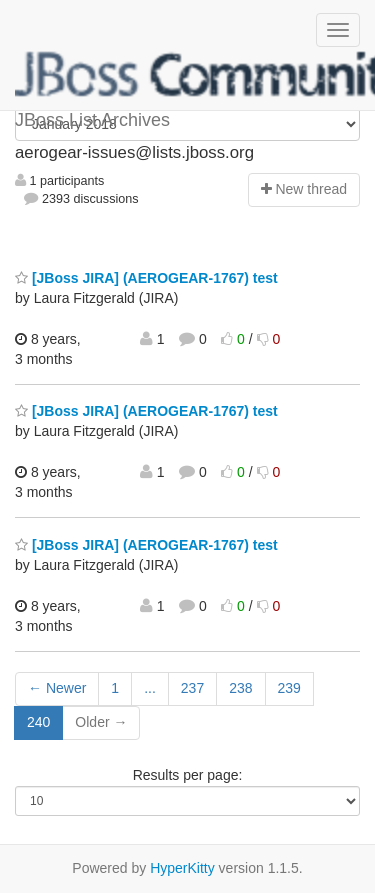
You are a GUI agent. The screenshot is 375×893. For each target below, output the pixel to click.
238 (240, 688)
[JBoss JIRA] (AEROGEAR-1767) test (146, 278)
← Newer (57, 688)
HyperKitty (182, 868)
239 (289, 688)
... (150, 688)
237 (192, 688)
